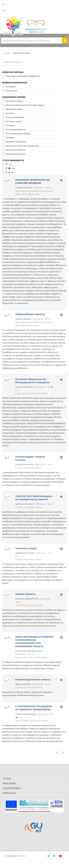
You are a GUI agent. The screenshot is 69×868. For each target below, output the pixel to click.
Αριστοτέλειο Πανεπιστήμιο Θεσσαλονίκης (22, 146)
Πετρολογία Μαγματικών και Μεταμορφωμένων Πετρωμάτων (32, 381)
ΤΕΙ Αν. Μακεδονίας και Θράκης (18, 134)
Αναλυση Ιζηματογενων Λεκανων (33, 679)
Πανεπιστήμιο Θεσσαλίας (16, 150)
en (4, 10)
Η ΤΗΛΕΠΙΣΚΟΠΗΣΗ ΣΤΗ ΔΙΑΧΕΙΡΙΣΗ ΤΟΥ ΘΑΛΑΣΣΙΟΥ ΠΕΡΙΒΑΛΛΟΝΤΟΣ (34, 708)
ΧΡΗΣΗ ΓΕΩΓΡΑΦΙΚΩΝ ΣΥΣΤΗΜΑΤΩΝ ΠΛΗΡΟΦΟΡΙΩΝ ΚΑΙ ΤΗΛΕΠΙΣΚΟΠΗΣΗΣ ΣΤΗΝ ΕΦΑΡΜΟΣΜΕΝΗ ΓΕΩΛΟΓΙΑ (34, 642)
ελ (3, 4)
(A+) (10, 168)
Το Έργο (7, 778)
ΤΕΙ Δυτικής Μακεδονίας (15, 117)
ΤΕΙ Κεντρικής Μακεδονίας (16, 129)
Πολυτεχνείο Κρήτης (14, 121)
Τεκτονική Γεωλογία (26, 548)
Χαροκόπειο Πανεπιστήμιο (16, 142)
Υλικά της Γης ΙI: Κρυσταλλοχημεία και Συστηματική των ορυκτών (34, 498)
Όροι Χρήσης (9, 783)
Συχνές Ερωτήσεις (12, 788)
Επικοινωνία (9, 793)
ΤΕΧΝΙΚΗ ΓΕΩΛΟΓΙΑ (25, 594)
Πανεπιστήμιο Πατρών (15, 101)
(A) (10, 172)
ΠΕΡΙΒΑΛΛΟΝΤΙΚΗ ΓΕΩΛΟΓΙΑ (30, 314)
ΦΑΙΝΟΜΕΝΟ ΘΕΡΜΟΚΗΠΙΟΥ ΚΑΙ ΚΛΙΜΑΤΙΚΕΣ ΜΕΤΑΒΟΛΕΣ (33, 181)
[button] (65, 40)
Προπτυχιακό (11, 86)
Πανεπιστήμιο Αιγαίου (14, 109)
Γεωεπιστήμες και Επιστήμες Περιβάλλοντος (23, 76)
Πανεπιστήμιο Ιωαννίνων (16, 154)
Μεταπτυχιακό (11, 91)
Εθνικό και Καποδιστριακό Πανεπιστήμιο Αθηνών (25, 105)
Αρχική (7, 53)
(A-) (9, 164)
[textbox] (31, 40)
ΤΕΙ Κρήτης (10, 113)
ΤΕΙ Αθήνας (10, 138)
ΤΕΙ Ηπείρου (10, 125)
